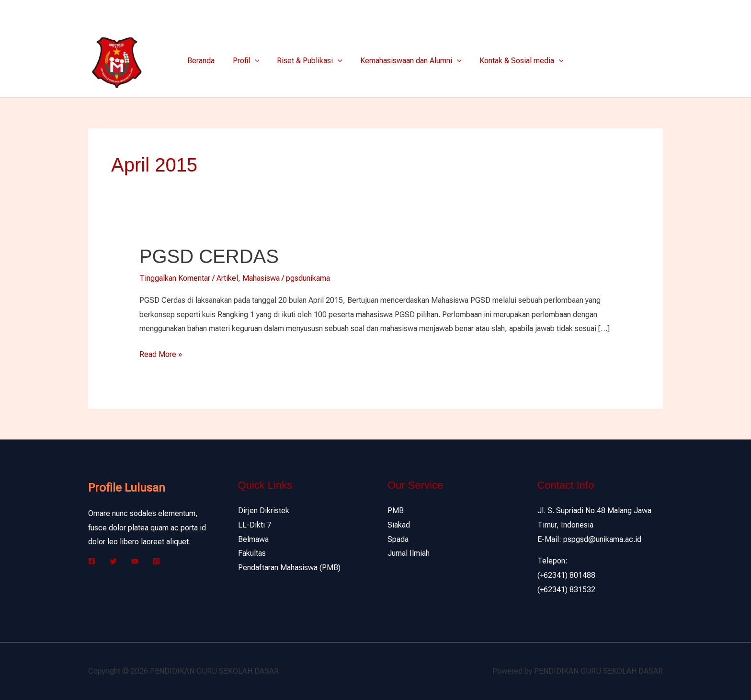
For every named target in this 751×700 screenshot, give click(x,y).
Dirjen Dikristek (264, 511)
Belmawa (253, 539)
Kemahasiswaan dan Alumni (409, 61)
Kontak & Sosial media (517, 61)
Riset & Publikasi (310, 61)
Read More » (161, 353)
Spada (398, 539)
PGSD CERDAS (209, 256)
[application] (257, 61)
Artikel (227, 278)
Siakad (399, 525)
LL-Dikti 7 (255, 525)
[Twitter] (644, 12)
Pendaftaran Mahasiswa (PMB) (289, 568)
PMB (396, 511)
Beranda (206, 61)
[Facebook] (630, 12)
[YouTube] (135, 561)
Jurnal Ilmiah (409, 553)
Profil (249, 61)
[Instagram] (659, 12)
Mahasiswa (261, 278)
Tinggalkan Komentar (175, 278)
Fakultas (252, 553)
